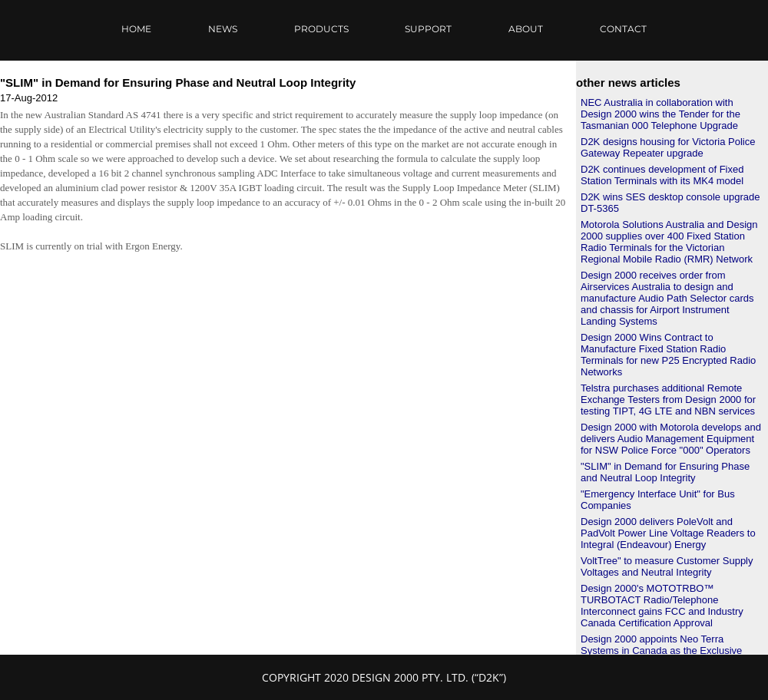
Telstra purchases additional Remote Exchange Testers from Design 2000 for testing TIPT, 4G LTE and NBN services (668, 400)
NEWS (223, 29)
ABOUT (526, 29)
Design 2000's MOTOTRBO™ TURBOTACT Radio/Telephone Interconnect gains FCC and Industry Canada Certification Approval (662, 606)
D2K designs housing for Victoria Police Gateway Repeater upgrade (668, 147)
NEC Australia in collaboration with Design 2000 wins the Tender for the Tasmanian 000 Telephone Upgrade (660, 114)
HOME (136, 29)
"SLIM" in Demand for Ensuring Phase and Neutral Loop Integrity (665, 472)
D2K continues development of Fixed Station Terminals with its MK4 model (662, 175)
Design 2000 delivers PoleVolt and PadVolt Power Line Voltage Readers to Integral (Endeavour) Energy (668, 533)
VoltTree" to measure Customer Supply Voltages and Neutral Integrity (667, 566)
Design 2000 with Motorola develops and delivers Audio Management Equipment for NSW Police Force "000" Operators (671, 439)
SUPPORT (428, 29)
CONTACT (623, 29)
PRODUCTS (321, 29)
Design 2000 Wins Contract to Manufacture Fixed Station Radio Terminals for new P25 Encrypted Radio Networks (668, 355)
